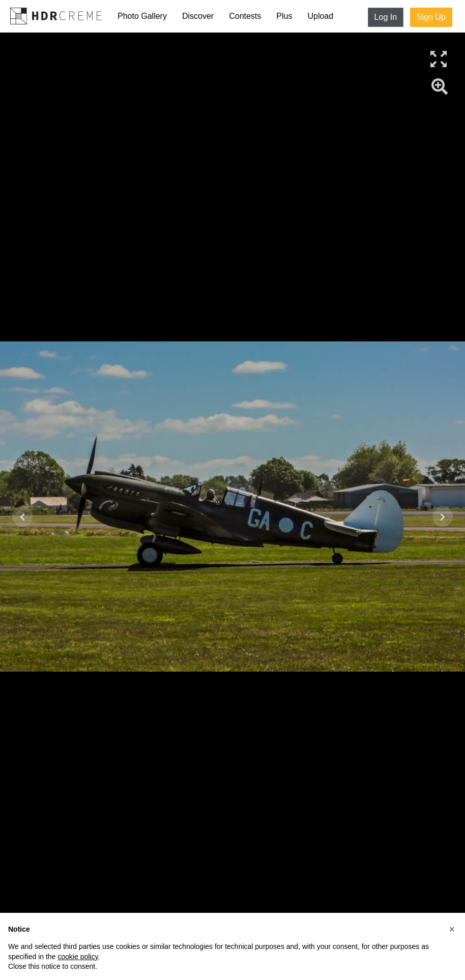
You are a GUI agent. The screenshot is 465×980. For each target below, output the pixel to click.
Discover (198, 16)
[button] (452, 929)
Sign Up (431, 17)
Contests (245, 16)
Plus (284, 16)
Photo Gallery (142, 16)
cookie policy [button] (78, 957)
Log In (386, 17)
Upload (320, 16)
